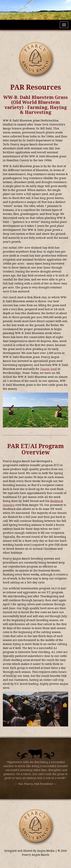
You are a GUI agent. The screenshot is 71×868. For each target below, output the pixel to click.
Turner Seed (48, 369)
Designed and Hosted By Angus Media (30, 851)
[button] (11, 408)
